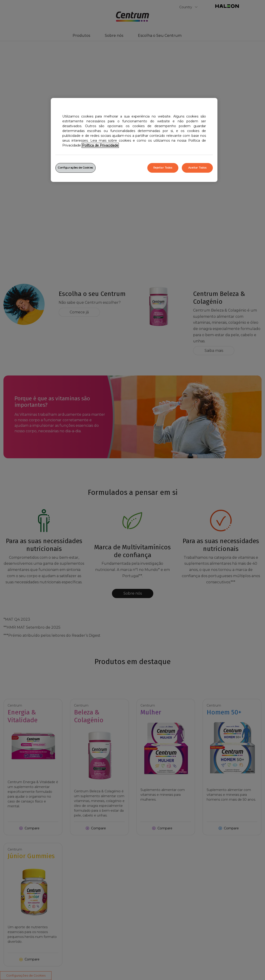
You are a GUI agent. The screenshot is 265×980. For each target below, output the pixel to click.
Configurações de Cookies (76, 168)
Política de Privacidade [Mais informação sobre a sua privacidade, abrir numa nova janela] (100, 145)
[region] (134, 140)
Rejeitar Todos (163, 168)
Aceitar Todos (197, 168)
